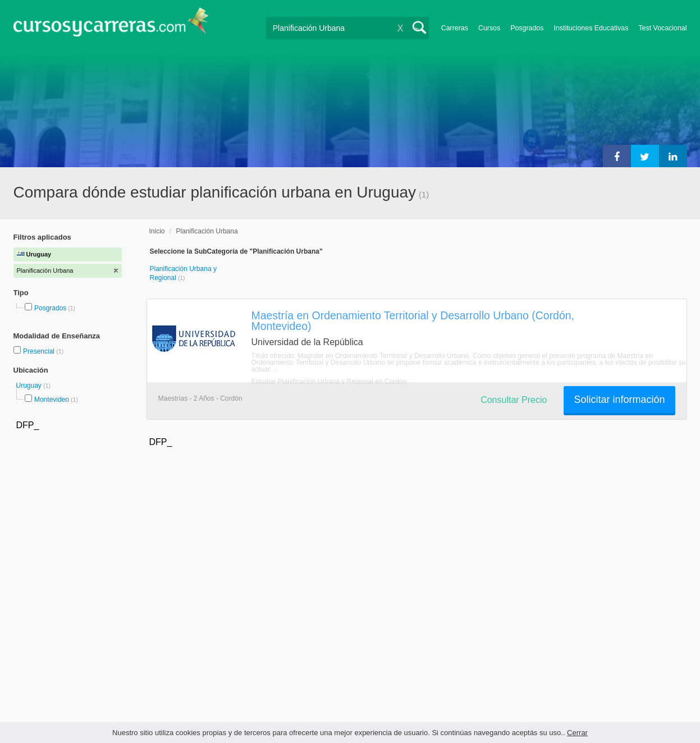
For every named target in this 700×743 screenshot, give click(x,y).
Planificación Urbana (207, 231)
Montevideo (52, 400)
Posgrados (527, 28)
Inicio (157, 231)
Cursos (489, 28)
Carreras (455, 28)
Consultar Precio (514, 400)
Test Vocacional (662, 28)
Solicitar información (619, 400)
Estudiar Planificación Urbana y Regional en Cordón (329, 382)
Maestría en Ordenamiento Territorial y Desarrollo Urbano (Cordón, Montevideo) (413, 321)
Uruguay (30, 386)
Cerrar (577, 733)
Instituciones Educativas (591, 28)
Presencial (40, 351)
